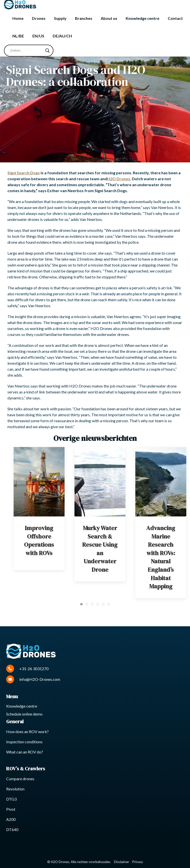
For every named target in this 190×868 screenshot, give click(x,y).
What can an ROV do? (25, 752)
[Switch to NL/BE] (18, 36)
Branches (84, 18)
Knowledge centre (142, 18)
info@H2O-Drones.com (33, 679)
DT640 (12, 829)
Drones (39, 18)
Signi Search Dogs (24, 173)
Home (18, 18)
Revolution (15, 789)
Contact (175, 18)
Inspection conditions (24, 742)
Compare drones (20, 779)
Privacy (138, 862)
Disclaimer (122, 862)
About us (109, 18)
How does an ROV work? (27, 732)
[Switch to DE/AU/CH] (62, 36)
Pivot (11, 809)
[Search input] (26, 51)
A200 (11, 819)
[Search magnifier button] (47, 51)
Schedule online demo (24, 714)
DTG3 (11, 799)
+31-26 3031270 (27, 669)
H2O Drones (119, 179)
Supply (60, 18)
